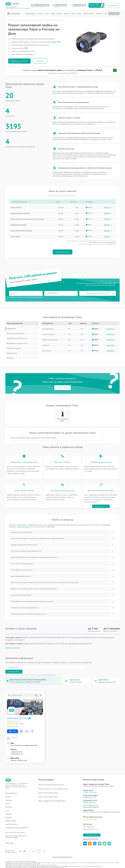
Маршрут (13, 727)
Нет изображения (48, 329)
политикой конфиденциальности (33, 298)
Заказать (109, 208)
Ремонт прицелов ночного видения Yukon (53, 784)
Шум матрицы (47, 351)
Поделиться (85, 839)
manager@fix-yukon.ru (91, 803)
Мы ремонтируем (15, 14)
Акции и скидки (76, 14)
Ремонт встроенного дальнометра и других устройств (30, 220)
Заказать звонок (63, 388)
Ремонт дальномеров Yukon (48, 792)
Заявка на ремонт (89, 14)
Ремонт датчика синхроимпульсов (24, 231)
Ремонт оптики (17, 237)
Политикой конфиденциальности (47, 670)
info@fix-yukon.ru (89, 798)
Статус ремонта (114, 13)
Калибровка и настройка (21, 226)
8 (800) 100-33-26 (89, 793)
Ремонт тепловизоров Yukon (48, 788)
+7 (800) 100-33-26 (79, 5)
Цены (40, 14)
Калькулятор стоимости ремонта (17, 823)
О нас (46, 14)
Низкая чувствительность (50, 340)
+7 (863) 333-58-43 (61, 5)
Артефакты (46, 346)
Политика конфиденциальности (62, 855)
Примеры (9, 796)
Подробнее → (111, 329)
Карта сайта (9, 839)
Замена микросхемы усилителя (23, 214)
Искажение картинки (49, 335)
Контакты (99, 14)
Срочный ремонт (31, 14)
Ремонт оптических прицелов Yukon (51, 780)
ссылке (15, 833)
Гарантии (67, 14)
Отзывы (53, 14)
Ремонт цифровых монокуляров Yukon (52, 796)
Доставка (60, 14)
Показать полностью (12, 648)
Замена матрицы (18, 208)
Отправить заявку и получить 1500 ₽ (67, 294)
